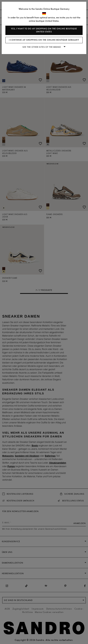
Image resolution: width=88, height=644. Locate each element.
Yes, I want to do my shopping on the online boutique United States (44, 30)
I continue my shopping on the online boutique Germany (44, 40)
